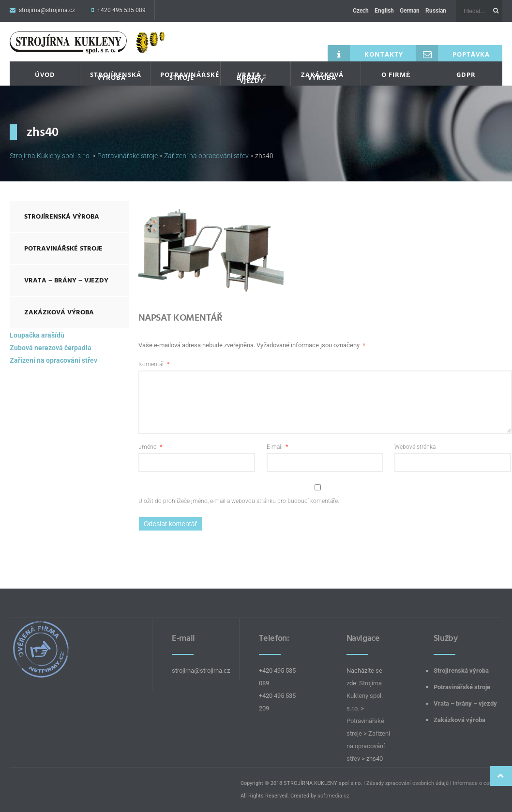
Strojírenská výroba (115, 76)
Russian (436, 11)
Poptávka (453, 53)
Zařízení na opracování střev (53, 360)
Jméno (150, 447)
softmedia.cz (333, 796)
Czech (361, 11)
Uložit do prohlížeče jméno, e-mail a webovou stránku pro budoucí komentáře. (239, 501)
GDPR (466, 74)
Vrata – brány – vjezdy (252, 77)
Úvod (45, 74)
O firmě (396, 74)
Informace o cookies (478, 783)
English (384, 11)
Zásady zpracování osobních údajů (407, 783)
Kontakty (365, 53)
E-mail (277, 447)
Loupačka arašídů (37, 335)
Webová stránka (415, 447)
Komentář (154, 364)
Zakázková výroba (322, 76)
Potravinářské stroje (185, 76)
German (410, 11)
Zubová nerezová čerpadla (51, 348)
